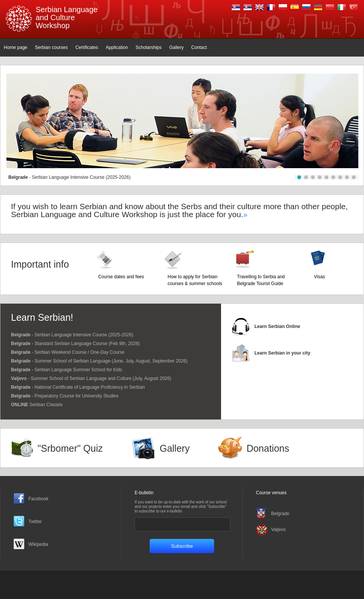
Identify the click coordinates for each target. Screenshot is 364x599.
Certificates (87, 47)
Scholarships (149, 47)
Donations (268, 448)
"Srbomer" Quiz (70, 448)
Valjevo (278, 530)
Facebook (38, 499)
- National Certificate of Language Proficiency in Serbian (78, 387)
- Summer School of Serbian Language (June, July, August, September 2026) (99, 361)
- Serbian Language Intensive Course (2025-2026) (69, 177)
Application (117, 47)
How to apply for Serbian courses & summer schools (195, 280)
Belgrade (280, 514)
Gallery (176, 47)
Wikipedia (38, 544)
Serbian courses (51, 47)
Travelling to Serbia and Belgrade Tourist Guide (261, 280)
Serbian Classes (37, 405)
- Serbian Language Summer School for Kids (67, 370)
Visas (319, 277)
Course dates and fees (121, 277)
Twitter (35, 522)
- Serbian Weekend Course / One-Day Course (68, 352)
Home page (16, 47)
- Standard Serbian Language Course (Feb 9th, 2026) (75, 344)
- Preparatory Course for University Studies (65, 396)
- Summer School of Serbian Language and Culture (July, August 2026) (91, 378)
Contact (199, 47)
